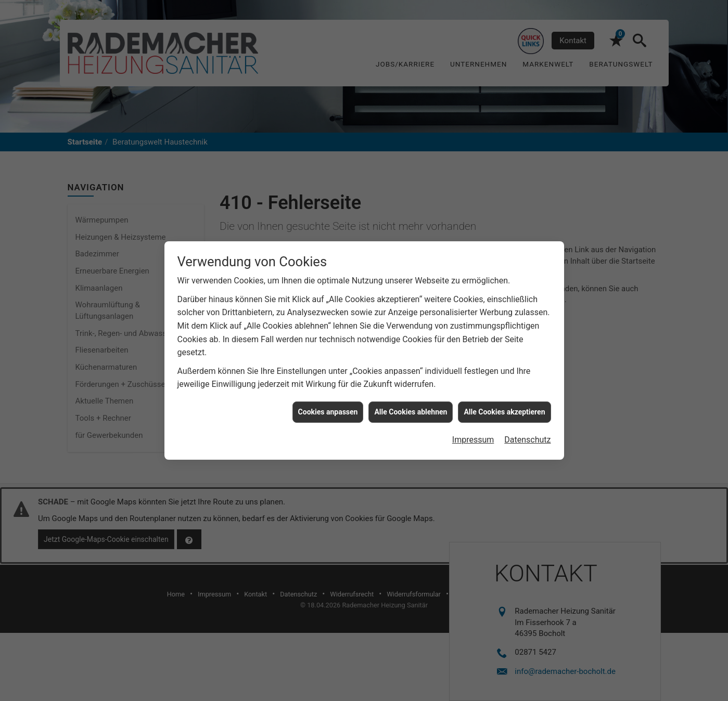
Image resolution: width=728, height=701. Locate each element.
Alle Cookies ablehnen (411, 406)
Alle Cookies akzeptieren (504, 406)
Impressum (473, 433)
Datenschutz (527, 433)
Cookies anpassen (328, 406)
